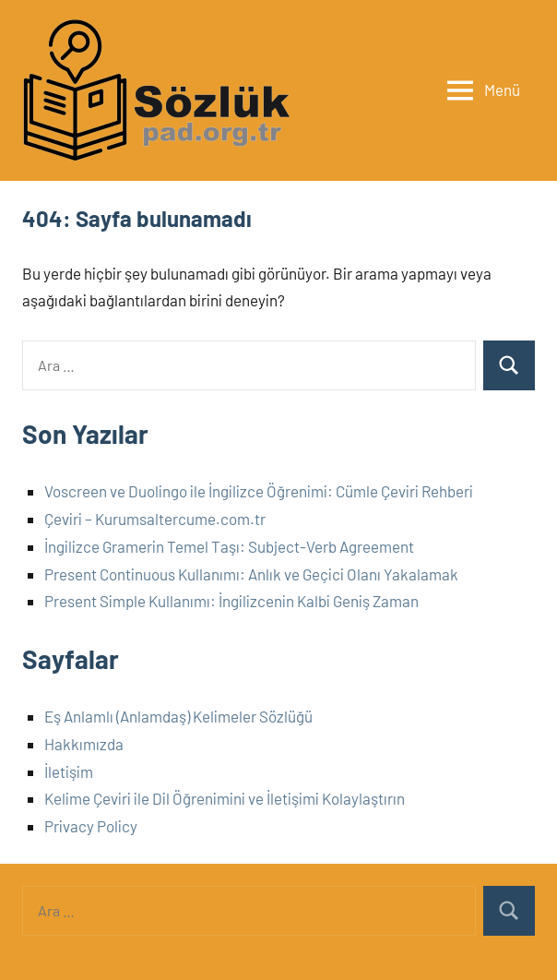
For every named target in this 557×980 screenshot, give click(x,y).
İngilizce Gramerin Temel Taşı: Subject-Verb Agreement (229, 546)
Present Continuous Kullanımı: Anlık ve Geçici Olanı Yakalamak (251, 574)
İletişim (69, 771)
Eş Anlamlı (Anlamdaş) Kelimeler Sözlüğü (178, 716)
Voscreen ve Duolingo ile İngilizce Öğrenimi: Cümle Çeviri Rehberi (259, 491)
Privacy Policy (91, 826)
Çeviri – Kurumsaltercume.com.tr (155, 519)
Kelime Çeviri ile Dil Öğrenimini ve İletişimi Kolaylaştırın (225, 798)
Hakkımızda (84, 744)
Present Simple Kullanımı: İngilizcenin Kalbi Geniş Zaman (231, 601)
